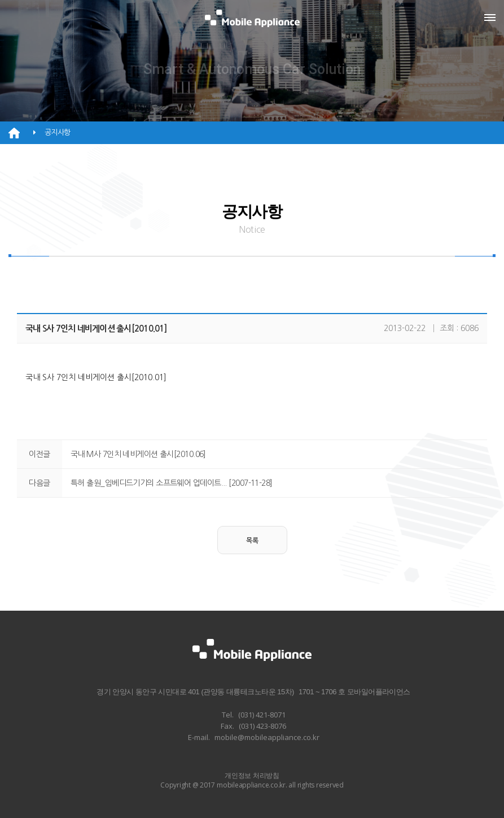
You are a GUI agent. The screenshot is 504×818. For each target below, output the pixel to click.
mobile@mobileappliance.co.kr (267, 737)
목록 (252, 541)
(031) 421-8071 (262, 715)
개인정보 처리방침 (252, 775)
